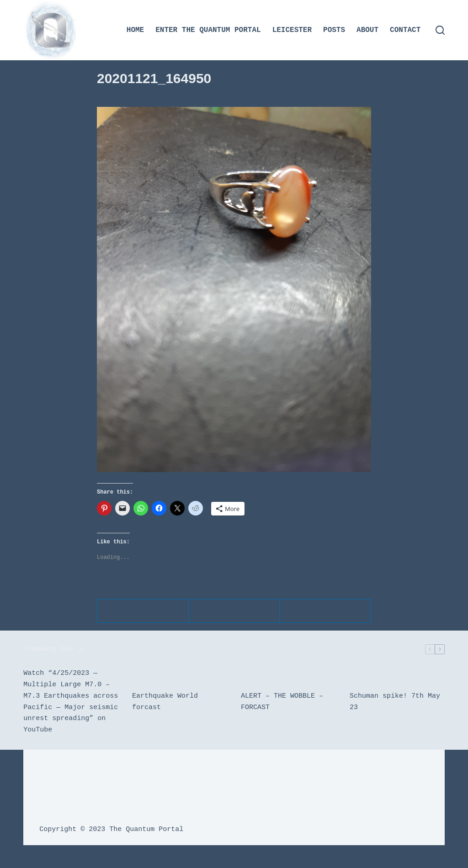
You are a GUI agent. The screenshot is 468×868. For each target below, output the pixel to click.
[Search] (440, 30)
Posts (334, 30)
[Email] (325, 611)
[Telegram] (143, 611)
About (367, 30)
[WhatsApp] (234, 611)
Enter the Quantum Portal (208, 30)
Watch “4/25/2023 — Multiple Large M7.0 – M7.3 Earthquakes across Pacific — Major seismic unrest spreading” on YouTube (71, 702)
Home (135, 30)
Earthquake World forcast (165, 702)
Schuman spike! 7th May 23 (395, 702)
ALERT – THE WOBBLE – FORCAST (282, 702)
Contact (405, 30)
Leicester (292, 30)
